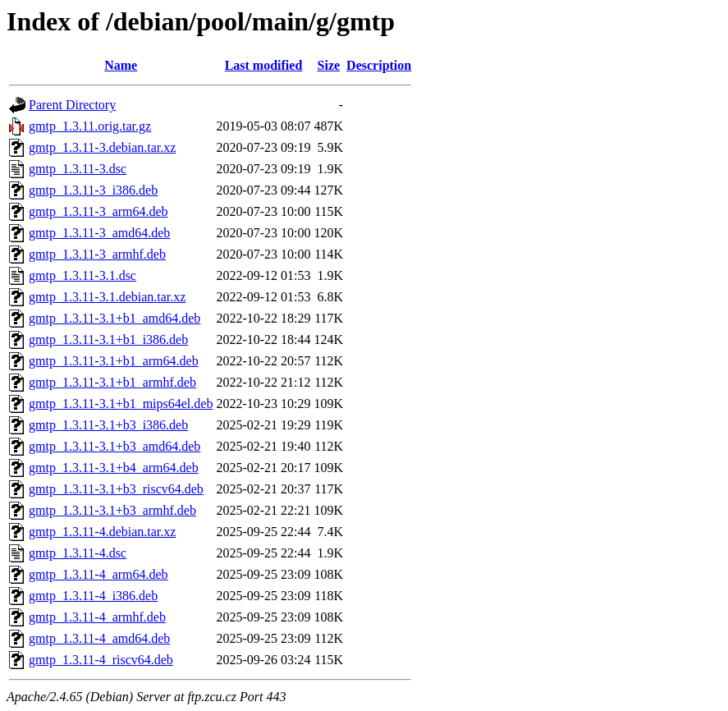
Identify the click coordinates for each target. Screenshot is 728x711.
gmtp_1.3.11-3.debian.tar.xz (102, 147)
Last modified (264, 65)
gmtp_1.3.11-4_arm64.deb (98, 574)
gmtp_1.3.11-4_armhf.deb (97, 617)
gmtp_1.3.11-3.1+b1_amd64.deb (114, 318)
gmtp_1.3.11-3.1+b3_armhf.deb (112, 510)
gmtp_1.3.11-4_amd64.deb (99, 638)
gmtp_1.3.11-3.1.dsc (82, 275)
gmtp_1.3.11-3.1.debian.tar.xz (107, 297)
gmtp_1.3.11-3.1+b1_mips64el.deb (121, 404)
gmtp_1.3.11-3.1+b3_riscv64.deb (116, 489)
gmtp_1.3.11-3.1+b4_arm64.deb (114, 468)
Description (379, 65)
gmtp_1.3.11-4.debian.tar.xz (102, 532)
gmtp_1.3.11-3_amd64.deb (99, 233)
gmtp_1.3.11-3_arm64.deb (98, 211)
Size (329, 65)
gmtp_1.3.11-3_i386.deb (93, 190)
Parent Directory (72, 105)
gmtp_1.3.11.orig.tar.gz (90, 126)
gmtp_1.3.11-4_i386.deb (93, 596)
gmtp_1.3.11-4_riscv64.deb (101, 660)
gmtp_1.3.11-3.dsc (78, 169)
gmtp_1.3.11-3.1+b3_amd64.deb (114, 446)
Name (121, 65)
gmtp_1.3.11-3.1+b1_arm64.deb (114, 361)
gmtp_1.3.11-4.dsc (78, 553)
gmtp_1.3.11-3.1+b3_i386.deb (108, 425)
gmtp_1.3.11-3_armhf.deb (97, 254)
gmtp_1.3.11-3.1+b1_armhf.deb (112, 382)
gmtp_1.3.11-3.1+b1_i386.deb (108, 339)
